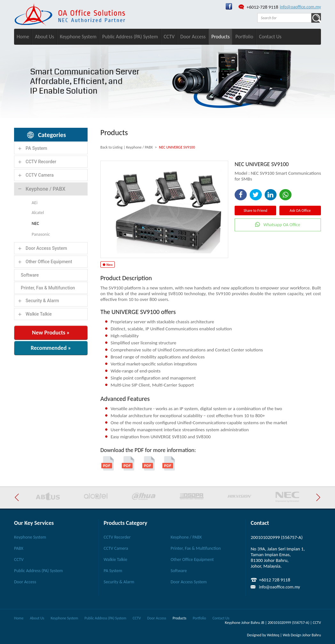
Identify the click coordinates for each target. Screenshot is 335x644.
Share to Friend (255, 211)
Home (23, 37)
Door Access (193, 37)
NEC (35, 223)
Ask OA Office (300, 211)
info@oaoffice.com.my (300, 7)
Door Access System (46, 248)
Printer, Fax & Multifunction (48, 288)
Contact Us (270, 37)
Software (30, 275)
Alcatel (38, 213)
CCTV (169, 37)
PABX (19, 548)
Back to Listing (111, 147)
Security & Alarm (42, 301)
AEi (35, 203)
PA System (36, 148)
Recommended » (51, 348)
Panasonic (41, 234)
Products (220, 37)
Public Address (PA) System (130, 37)
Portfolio (244, 37)
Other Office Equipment (49, 262)
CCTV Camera (40, 175)
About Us (44, 37)
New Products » (51, 333)
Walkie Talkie (39, 314)
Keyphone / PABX (46, 189)
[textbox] (284, 18)
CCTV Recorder (41, 162)
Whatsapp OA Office (282, 225)
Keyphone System (78, 37)
